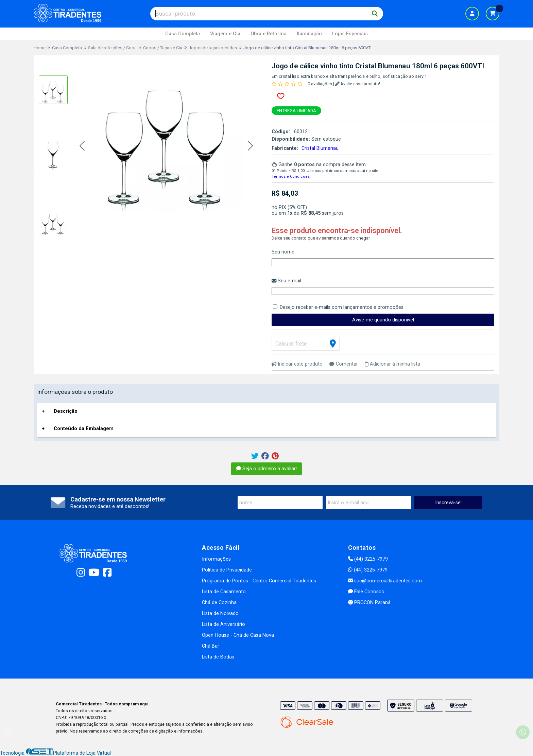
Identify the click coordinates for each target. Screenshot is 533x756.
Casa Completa (183, 34)
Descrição (66, 411)
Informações (216, 559)
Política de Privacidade (227, 570)
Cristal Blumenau (320, 148)
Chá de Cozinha (219, 603)
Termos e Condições (291, 177)
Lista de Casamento (224, 592)
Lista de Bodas (218, 657)
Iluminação (309, 34)
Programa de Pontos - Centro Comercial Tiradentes (259, 581)
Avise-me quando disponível (383, 320)
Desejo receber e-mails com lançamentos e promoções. (342, 307)
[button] (82, 146)
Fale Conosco (366, 592)
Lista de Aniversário (223, 624)
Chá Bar (211, 646)
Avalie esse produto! (358, 84)
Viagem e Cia (225, 34)
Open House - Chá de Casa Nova (238, 635)
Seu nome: (283, 252)
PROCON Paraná (369, 603)
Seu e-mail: (287, 281)
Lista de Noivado (220, 613)
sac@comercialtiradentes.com (385, 581)
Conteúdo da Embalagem (84, 429)
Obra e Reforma (269, 34)
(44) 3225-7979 (368, 559)
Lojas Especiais (350, 34)
